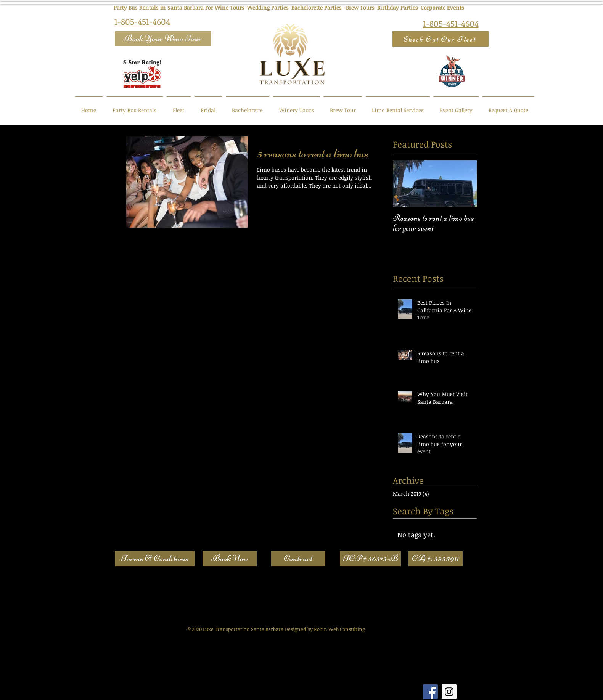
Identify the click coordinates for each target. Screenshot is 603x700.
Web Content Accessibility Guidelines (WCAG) (192, 594)
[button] (370, 559)
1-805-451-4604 (142, 21)
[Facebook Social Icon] (430, 692)
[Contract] (298, 559)
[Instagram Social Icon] (449, 692)
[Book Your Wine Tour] (163, 39)
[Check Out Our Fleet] (441, 39)
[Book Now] (230, 559)
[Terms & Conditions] (155, 559)
